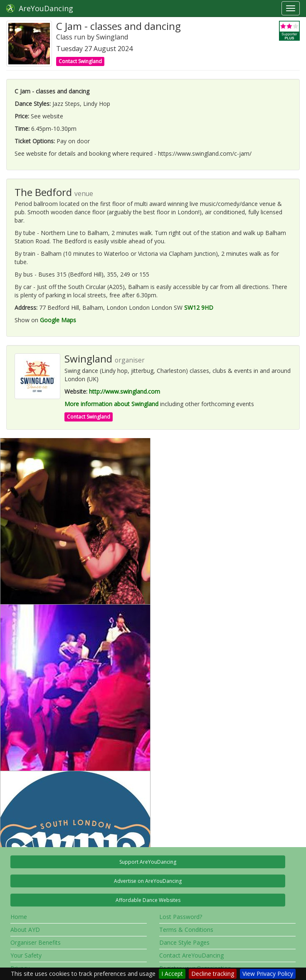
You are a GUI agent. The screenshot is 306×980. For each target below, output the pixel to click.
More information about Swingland (111, 404)
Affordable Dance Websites (148, 900)
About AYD (25, 930)
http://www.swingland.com (125, 391)
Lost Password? (181, 917)
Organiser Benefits (36, 942)
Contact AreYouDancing (191, 955)
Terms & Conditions (186, 930)
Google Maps (58, 320)
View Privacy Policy (268, 974)
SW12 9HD (199, 307)
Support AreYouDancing (148, 862)
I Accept (172, 974)
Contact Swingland (80, 61)
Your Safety (26, 955)
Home (19, 917)
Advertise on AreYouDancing (148, 881)
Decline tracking (213, 974)
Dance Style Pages (184, 942)
